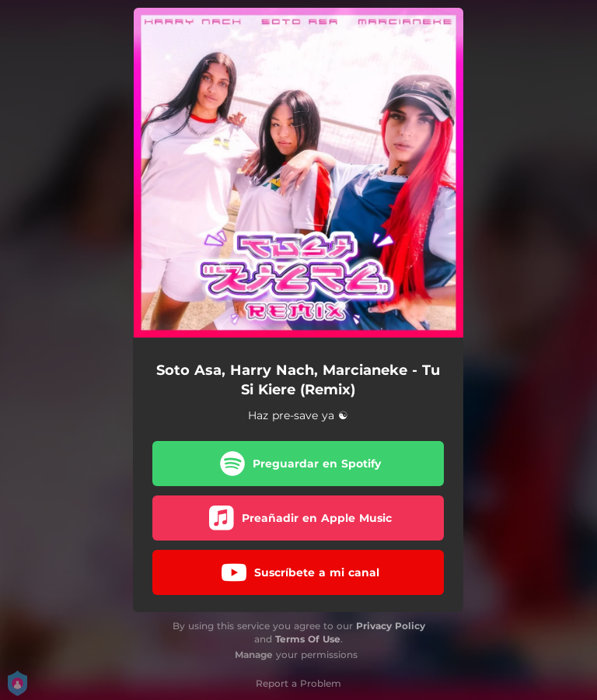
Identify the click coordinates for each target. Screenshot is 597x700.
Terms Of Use (308, 639)
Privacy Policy (391, 626)
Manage (254, 654)
